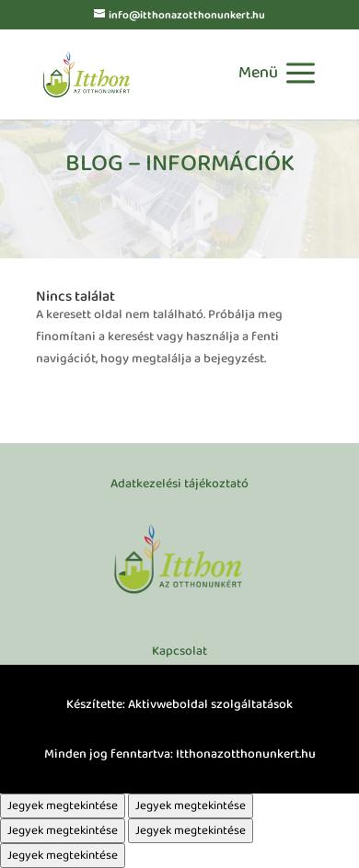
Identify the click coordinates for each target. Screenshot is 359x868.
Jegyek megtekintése (63, 806)
